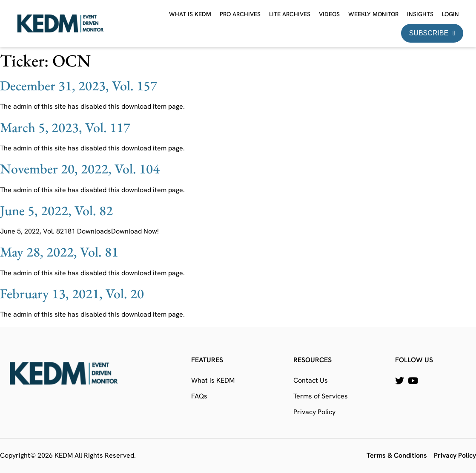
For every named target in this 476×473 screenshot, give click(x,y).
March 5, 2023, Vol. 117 (65, 127)
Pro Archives (240, 14)
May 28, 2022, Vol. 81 (59, 252)
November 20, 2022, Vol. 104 (80, 169)
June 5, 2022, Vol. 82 (56, 211)
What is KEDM (190, 14)
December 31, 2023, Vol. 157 (79, 86)
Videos (329, 14)
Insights (420, 14)
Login (450, 14)
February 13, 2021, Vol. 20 (72, 294)
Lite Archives (290, 14)
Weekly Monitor (373, 14)
